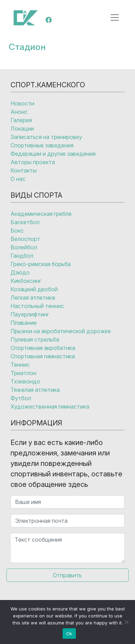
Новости (22, 103)
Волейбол (24, 247)
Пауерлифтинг (30, 314)
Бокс (17, 230)
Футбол (21, 398)
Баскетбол (25, 222)
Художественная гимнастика (50, 407)
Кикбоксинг (26, 281)
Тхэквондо (25, 381)
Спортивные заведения (42, 145)
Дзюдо (20, 272)
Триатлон (23, 373)
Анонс (19, 112)
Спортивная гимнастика (43, 356)
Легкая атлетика (33, 298)
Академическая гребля (41, 214)
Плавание (24, 323)
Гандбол (22, 256)
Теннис (20, 365)
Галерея (21, 120)
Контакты (24, 170)
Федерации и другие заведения (53, 154)
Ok (69, 634)
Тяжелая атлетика (35, 390)
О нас (18, 179)
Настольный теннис (37, 306)
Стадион (27, 47)
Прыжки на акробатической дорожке (61, 331)
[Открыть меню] (115, 17)
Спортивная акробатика (43, 348)
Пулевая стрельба (35, 339)
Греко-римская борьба (41, 264)
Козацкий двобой (34, 289)
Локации (22, 129)
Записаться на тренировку (46, 137)
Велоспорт (25, 239)
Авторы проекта (33, 162)
